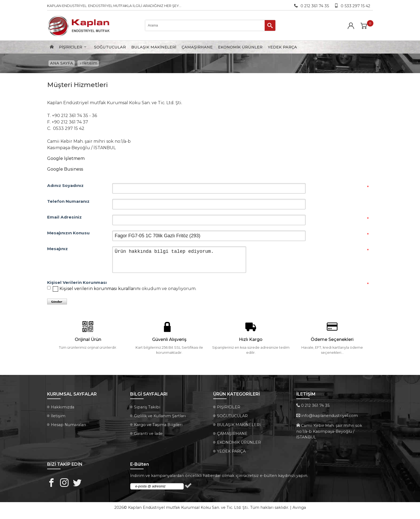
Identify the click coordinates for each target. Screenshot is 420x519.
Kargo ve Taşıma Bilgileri (158, 426)
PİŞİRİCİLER (71, 47)
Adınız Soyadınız (65, 187)
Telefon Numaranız (68, 203)
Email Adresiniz (64, 219)
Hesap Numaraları (68, 426)
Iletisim (90, 64)
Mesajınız (57, 250)
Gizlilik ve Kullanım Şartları (160, 417)
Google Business (65, 170)
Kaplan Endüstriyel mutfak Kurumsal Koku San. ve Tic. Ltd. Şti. (188, 509)
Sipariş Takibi (147, 408)
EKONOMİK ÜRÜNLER (240, 47)
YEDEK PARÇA (282, 47)
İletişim (58, 417)
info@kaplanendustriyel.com (329, 417)
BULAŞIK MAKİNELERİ (154, 47)
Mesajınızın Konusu (68, 234)
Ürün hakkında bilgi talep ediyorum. (179, 261)
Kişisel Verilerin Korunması (77, 284)
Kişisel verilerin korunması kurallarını (100, 290)
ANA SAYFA (62, 64)
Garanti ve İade (148, 435)
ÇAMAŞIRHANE (197, 47)
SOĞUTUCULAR (110, 47)
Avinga (299, 509)
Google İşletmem (66, 160)
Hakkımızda (63, 408)
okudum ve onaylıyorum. (128, 290)
